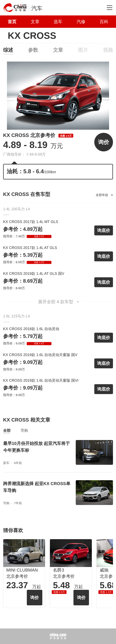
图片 (83, 50)
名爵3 (58, 570)
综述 (8, 50)
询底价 (104, 230)
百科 (104, 22)
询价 (104, 142)
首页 (12, 22)
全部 (7, 430)
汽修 (81, 22)
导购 (24, 430)
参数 (33, 50)
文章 (35, 22)
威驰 (104, 570)
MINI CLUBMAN (22, 570)
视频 (108, 50)
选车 (58, 22)
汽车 (37, 8)
